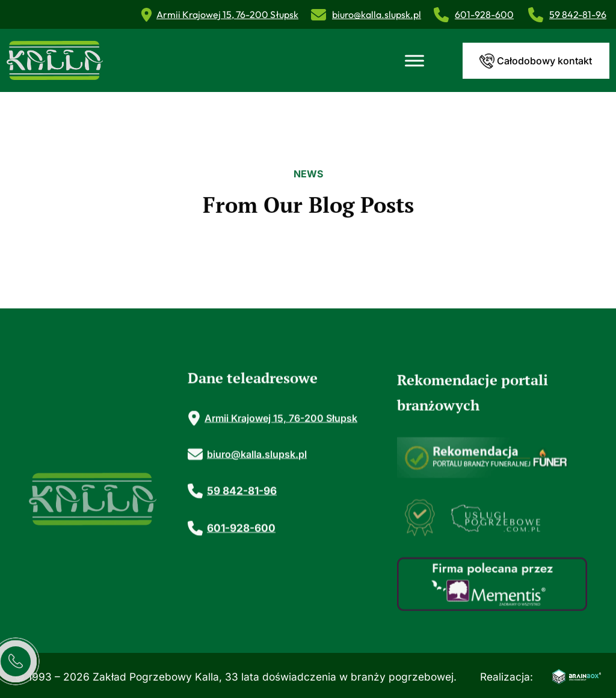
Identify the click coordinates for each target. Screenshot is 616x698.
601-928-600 (484, 14)
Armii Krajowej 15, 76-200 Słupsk (227, 14)
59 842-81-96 (578, 14)
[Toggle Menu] (414, 60)
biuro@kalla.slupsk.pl (377, 14)
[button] (584, 635)
